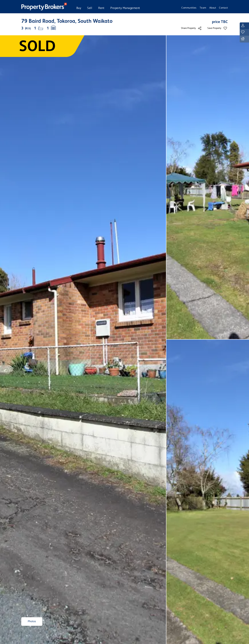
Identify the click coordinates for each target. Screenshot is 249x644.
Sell (90, 8)
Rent (101, 8)
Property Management (125, 8)
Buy (79, 8)
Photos (32, 621)
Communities (189, 8)
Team (203, 8)
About (213, 8)
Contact (223, 8)
